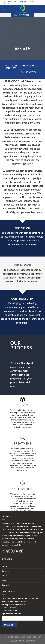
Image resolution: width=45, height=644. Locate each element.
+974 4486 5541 (9, 608)
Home (4, 566)
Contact (5, 585)
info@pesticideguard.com (14, 604)
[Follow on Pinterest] (21, 551)
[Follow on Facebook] (4, 551)
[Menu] (3, 9)
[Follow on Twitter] (13, 551)
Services (6, 571)
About (5, 576)
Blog (4, 580)
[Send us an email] (17, 551)
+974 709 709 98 (10, 611)
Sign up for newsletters (11, 614)
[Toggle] (42, 571)
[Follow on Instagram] (8, 551)
